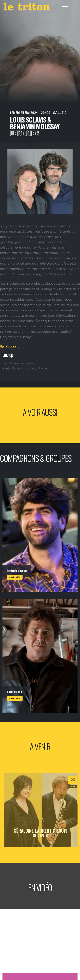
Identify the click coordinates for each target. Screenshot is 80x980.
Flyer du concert (9, 346)
